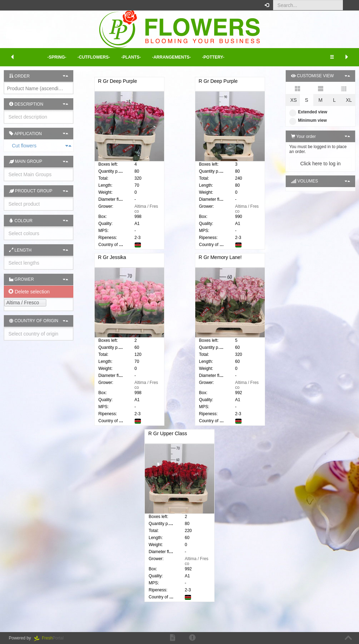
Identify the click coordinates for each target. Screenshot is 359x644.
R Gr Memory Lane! (220, 263)
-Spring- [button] (57, 57)
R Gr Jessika (112, 263)
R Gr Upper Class (168, 439)
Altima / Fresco (146, 391)
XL (349, 100)
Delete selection (29, 292)
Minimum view (308, 120)
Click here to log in (320, 164)
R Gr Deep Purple (118, 81)
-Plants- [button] (131, 57)
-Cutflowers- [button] (94, 57)
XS (294, 100)
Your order (303, 137)
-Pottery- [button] (213, 57)
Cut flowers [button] (8, 146)
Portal (51, 638)
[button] (348, 5)
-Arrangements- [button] (172, 57)
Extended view (308, 112)
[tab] (39, 146)
